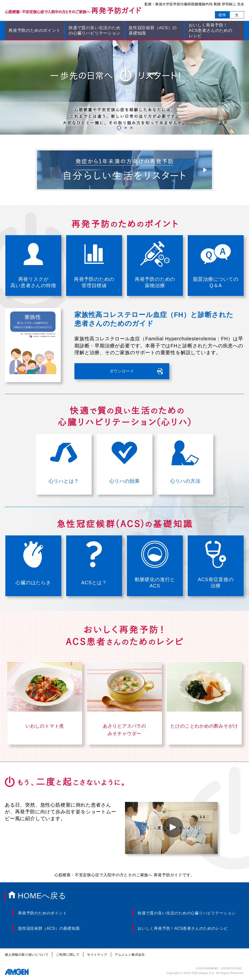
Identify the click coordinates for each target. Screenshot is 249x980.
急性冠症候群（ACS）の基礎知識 (49, 928)
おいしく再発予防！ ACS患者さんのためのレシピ (211, 30)
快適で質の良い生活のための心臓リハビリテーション (95, 30)
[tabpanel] (124, 87)
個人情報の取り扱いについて (27, 955)
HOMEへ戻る (42, 896)
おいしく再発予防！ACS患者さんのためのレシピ (183, 928)
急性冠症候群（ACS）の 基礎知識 (153, 30)
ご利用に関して (68, 955)
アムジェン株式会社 (130, 955)
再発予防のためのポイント (35, 30)
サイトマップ (97, 955)
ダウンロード (122, 371)
